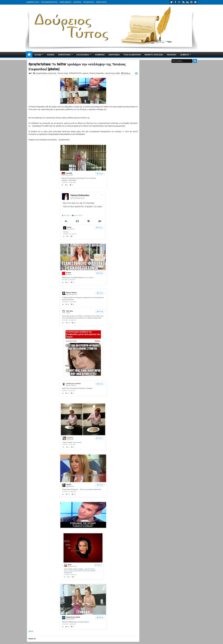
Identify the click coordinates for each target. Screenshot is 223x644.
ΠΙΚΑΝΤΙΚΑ (172, 55)
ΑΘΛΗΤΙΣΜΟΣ (114, 55)
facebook (175, 2)
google (179, 2)
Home (29, 55)
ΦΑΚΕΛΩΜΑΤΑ (65, 2)
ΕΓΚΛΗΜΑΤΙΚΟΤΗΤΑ (49, 2)
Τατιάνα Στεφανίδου (97, 73)
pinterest (195, 2)
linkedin (187, 2)
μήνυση (85, 73)
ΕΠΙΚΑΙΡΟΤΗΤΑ (75, 73)
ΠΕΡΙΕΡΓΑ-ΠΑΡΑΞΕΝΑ (154, 55)
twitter (171, 2)
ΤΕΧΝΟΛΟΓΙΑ (89, 2)
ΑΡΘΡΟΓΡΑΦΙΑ (64, 55)
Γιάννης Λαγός (63, 73)
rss (183, 2)
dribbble (191, 2)
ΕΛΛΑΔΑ (38, 55)
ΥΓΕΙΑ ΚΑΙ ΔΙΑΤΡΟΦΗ (132, 55)
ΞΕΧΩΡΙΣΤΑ (184, 55)
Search (195, 61)
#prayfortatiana (42, 73)
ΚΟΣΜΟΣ (51, 55)
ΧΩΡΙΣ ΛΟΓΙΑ (101, 2)
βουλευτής (52, 73)
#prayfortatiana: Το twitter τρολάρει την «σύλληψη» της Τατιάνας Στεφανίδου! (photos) (77, 66)
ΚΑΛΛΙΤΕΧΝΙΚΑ (83, 55)
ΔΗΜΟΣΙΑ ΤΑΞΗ (33, 2)
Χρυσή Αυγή (110, 73)
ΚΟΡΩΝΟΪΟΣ (100, 55)
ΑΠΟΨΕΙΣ (77, 2)
